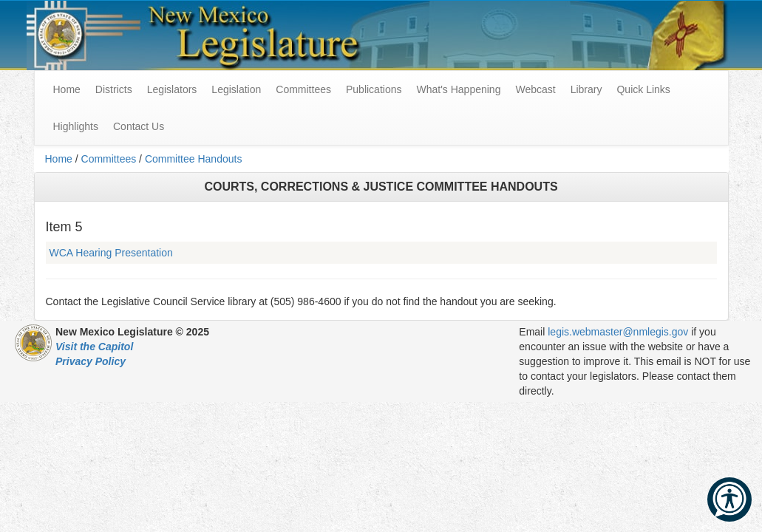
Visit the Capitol (94, 347)
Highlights (76, 126)
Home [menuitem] (67, 89)
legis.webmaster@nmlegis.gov (618, 332)
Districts (114, 89)
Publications (374, 89)
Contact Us (139, 126)
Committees (303, 89)
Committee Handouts (194, 159)
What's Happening (458, 89)
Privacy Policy (91, 361)
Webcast (535, 89)
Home (59, 159)
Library (586, 89)
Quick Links (643, 89)
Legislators (172, 89)
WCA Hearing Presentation (111, 253)
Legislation (236, 89)
